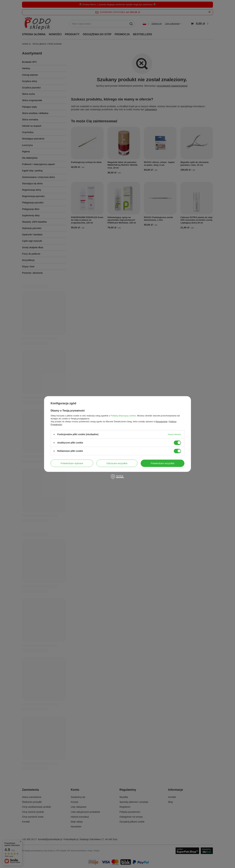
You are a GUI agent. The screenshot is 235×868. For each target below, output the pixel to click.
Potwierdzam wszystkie (163, 463)
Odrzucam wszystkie (117, 463)
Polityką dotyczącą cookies (123, 416)
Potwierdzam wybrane (72, 463)
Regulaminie (161, 422)
